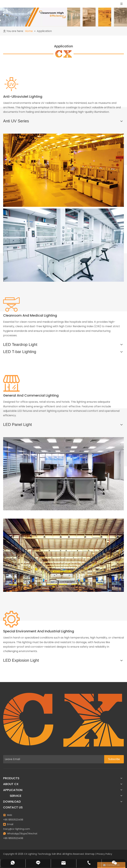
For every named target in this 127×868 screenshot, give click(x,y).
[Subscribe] (114, 759)
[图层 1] (63, 720)
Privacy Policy (104, 854)
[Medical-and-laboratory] (63, 245)
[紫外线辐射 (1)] (11, 84)
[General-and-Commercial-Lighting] (63, 474)
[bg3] (63, 54)
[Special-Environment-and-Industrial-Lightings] (63, 555)
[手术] (11, 305)
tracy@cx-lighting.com (17, 829)
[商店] (11, 383)
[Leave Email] (53, 759)
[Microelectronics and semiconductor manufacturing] (63, 170)
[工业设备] (11, 619)
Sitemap (90, 854)
